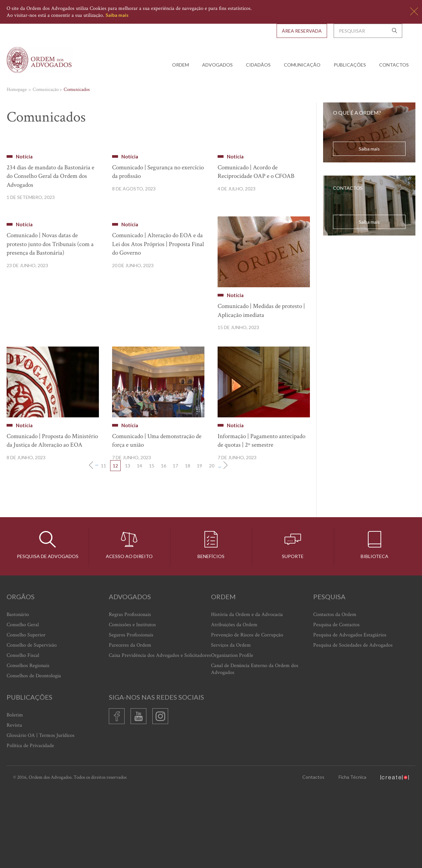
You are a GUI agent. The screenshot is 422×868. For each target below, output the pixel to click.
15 (152, 545)
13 (128, 545)
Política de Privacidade (30, 825)
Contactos (394, 65)
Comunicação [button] (302, 65)
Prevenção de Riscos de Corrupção (247, 714)
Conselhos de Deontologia (34, 755)
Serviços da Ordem (231, 725)
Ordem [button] (181, 65)
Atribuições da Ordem (234, 704)
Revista (14, 805)
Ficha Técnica (352, 856)
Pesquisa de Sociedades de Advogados (353, 725)
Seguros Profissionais (131, 714)
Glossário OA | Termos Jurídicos (41, 815)
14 (139, 545)
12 (115, 545)
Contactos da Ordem (335, 694)
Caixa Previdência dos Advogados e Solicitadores (160, 735)
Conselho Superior (26, 714)
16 (164, 545)
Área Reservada (302, 31)
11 (104, 545)
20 (212, 545)
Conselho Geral (23, 704)
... (97, 543)
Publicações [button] (350, 65)
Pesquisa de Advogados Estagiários (350, 714)
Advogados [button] (217, 65)
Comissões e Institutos (132, 704)
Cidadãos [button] (258, 65)
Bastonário (18, 694)
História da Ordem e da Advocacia (247, 694)
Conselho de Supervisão (32, 725)
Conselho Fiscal (23, 735)
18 (188, 545)
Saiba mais (117, 15)
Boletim (15, 794)
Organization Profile (232, 735)
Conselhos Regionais (28, 745)
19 (199, 545)
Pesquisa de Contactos (336, 704)
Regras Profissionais (130, 694)
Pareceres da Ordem (130, 725)
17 (175, 545)
